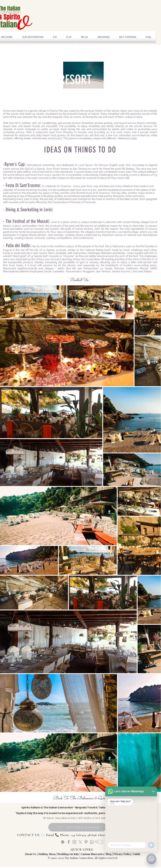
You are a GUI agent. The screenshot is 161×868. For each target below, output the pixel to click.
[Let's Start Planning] (77, 827)
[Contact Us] (79, 280)
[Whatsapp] (92, 842)
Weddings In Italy (69, 854)
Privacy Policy (122, 854)
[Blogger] (63, 842)
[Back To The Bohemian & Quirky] (80, 798)
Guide (137, 854)
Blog (109, 854)
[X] (80, 842)
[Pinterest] (86, 842)
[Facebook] (69, 842)
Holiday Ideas (47, 854)
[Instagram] (74, 842)
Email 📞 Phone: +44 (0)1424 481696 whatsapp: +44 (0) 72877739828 (94, 835)
